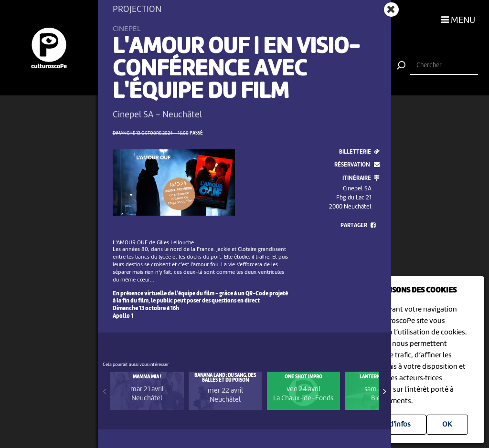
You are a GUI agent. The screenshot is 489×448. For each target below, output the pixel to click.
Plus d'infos (392, 425)
